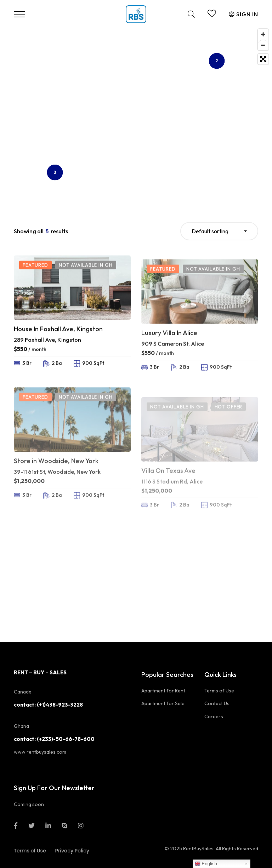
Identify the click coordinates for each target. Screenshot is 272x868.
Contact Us (217, 703)
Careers (214, 716)
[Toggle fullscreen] (263, 59)
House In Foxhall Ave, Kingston (58, 345)
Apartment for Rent (163, 691)
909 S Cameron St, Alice (173, 367)
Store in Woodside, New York (56, 485)
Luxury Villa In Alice (169, 357)
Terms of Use (219, 691)
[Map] (136, 114)
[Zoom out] (263, 45)
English (206, 864)
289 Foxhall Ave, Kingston (47, 355)
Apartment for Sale (163, 703)
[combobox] (219, 231)
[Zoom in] (263, 34)
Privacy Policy (72, 851)
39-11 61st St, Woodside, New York (57, 496)
